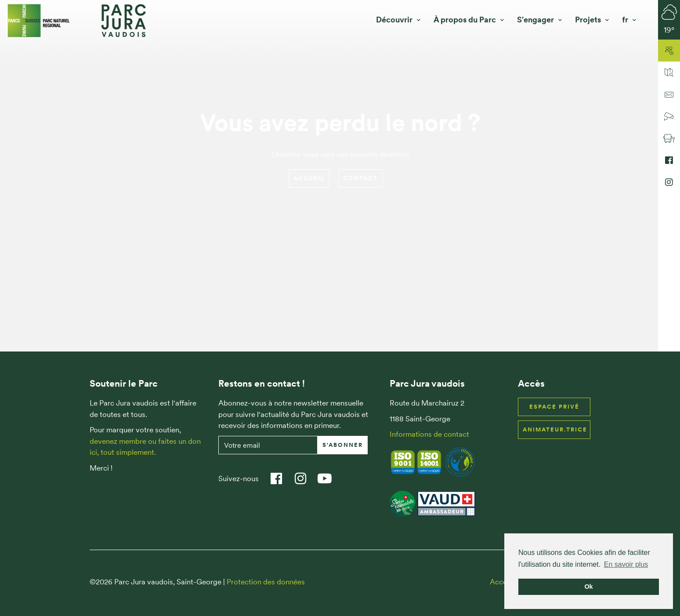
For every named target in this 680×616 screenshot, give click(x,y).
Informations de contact (429, 434)
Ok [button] (588, 587)
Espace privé (554, 407)
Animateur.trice (555, 429)
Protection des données (266, 582)
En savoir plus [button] (626, 564)
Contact (360, 178)
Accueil (309, 178)
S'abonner (343, 445)
